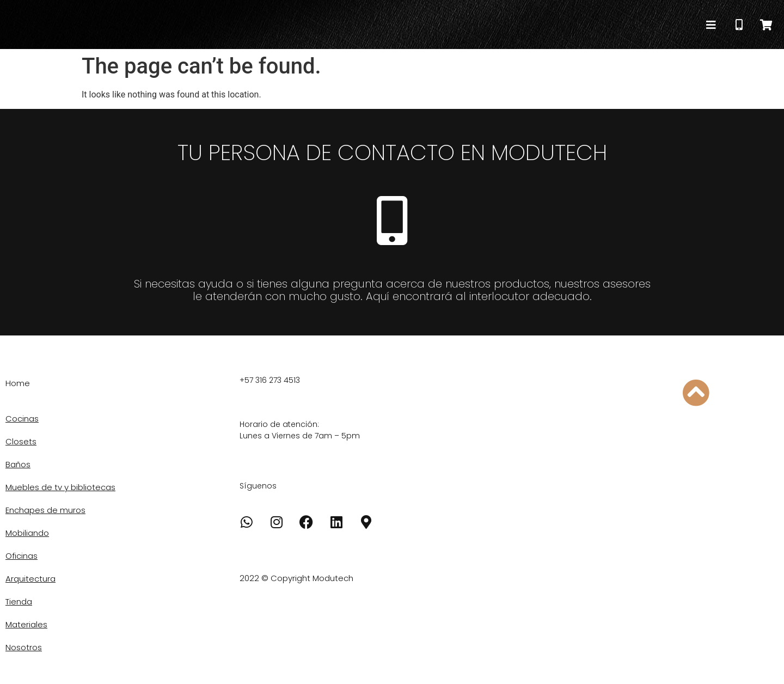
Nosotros (24, 647)
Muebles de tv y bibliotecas (60, 487)
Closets (21, 441)
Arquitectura (30, 579)
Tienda (19, 601)
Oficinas (22, 556)
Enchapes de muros (45, 510)
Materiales (26, 624)
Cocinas (22, 419)
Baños (18, 464)
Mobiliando (27, 533)
